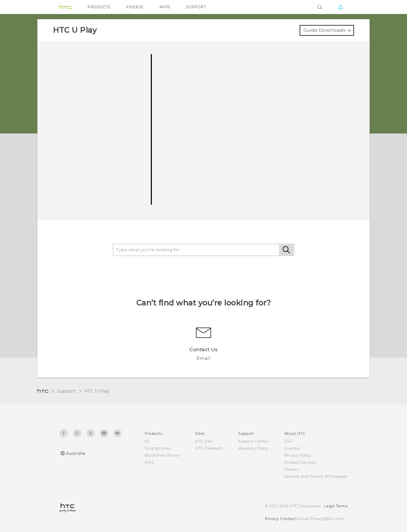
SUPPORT (196, 7)
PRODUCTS (99, 7)
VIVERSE (135, 7)
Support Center (253, 441)
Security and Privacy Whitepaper (316, 476)
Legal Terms (336, 506)
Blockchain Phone (162, 455)
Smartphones (158, 448)
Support (66, 391)
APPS (165, 7)
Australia (76, 453)
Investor (292, 448)
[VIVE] (341, 7)
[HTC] (66, 7)
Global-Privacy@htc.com (320, 519)
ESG (288, 441)
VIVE (149, 462)
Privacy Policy (298, 455)
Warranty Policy (253, 448)
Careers (292, 469)
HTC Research (209, 448)
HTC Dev (204, 441)
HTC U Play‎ (97, 391)
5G (147, 441)
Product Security (301, 462)
